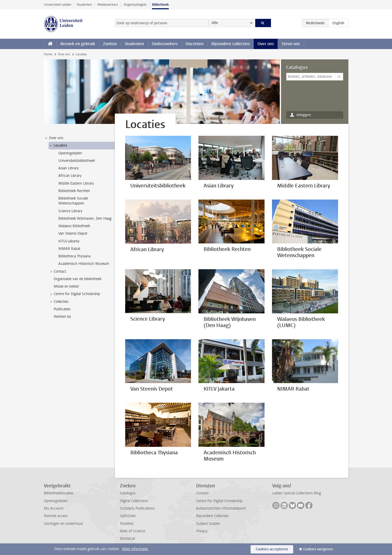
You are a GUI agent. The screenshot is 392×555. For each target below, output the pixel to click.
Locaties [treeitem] (58, 146)
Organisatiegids (135, 5)
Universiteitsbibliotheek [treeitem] (77, 161)
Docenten (195, 44)
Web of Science (133, 531)
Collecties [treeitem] (59, 302)
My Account (54, 508)
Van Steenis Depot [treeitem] (73, 233)
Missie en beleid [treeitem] (66, 286)
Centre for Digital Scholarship (219, 501)
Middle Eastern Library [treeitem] (76, 183)
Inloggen (304, 115)
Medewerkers (108, 5)
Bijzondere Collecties (212, 516)
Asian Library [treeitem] (69, 168)
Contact (202, 493)
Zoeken (110, 44)
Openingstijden (56, 501)
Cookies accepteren (272, 549)
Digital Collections (134, 501)
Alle (215, 23)
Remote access (56, 516)
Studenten (84, 5)
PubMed (127, 524)
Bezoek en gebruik (78, 44)
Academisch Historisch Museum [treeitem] (84, 264)
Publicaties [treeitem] (62, 309)
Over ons (266, 44)
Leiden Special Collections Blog (297, 493)
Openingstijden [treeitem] (70, 153)
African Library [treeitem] (70, 176)
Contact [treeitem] (57, 272)
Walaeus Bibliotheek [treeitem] (74, 226)
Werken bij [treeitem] (62, 317)
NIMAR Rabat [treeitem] (69, 249)
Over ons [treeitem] (54, 138)
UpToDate (128, 516)
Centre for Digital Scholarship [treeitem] (74, 294)
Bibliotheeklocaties (59, 493)
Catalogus (297, 67)
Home (48, 54)
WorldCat (127, 539)
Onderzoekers (165, 44)
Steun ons (291, 44)
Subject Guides (208, 524)
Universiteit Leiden (58, 5)
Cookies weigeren (318, 549)
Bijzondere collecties (231, 44)
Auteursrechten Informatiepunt (221, 508)
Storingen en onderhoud (63, 524)
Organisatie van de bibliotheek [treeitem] (78, 279)
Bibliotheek (160, 5)
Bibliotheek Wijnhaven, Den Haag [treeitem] (85, 219)
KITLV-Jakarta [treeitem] (69, 241)
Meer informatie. (135, 549)
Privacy (202, 531)
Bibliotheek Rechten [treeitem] (74, 191)
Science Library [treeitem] (70, 211)
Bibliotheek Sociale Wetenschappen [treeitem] (73, 201)
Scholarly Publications (137, 508)
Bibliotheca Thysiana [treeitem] (74, 256)
